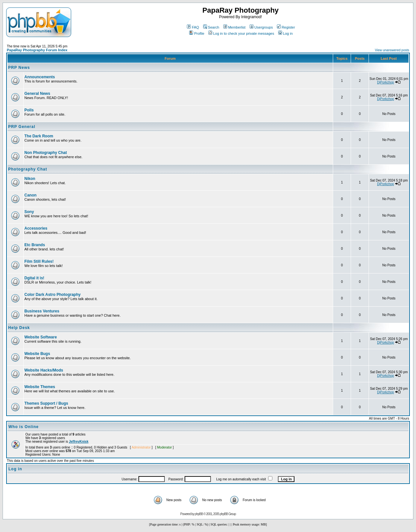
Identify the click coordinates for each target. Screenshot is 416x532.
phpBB (199, 514)
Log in (286, 33)
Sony (29, 212)
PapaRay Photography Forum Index (37, 50)
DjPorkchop (385, 82)
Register (286, 27)
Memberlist (234, 27)
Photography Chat (28, 169)
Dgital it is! (34, 278)
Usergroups (261, 27)
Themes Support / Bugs (46, 403)
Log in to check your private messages (241, 33)
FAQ (193, 27)
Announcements (40, 77)
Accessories (36, 228)
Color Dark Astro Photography (52, 295)
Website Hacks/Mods (44, 370)
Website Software (41, 337)
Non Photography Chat (46, 153)
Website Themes (40, 387)
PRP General (22, 127)
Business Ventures (42, 311)
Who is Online (24, 427)
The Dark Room (39, 136)
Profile (197, 33)
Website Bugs (37, 354)
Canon (30, 195)
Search (211, 27)
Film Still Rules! (39, 261)
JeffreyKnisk (79, 442)
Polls (29, 110)
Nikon (30, 179)
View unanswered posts (392, 50)
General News (37, 94)
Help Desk (19, 328)
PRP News (19, 68)
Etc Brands (35, 245)
